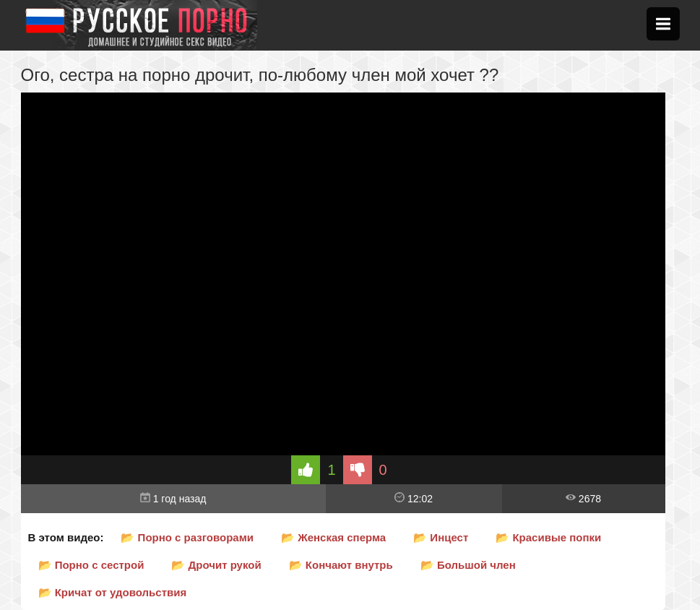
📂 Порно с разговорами (187, 537)
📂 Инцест (441, 537)
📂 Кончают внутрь (341, 565)
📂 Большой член (468, 565)
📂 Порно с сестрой (91, 565)
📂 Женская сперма (333, 537)
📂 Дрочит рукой (216, 565)
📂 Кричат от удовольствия (113, 592)
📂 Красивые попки (548, 537)
